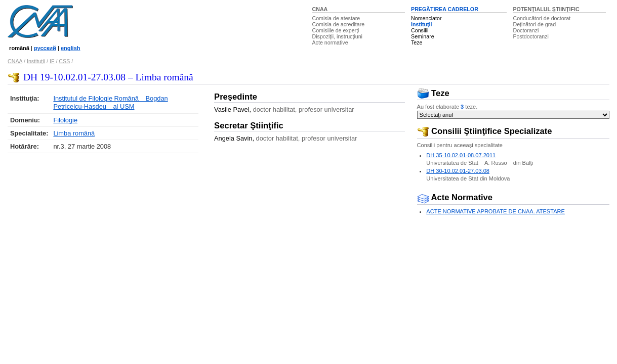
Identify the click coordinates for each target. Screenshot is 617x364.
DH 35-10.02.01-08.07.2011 (461, 155)
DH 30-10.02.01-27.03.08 (458, 171)
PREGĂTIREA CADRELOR (445, 9)
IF (52, 61)
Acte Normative (455, 197)
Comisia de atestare (336, 18)
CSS (64, 61)
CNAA (320, 9)
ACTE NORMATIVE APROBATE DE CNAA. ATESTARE (496, 211)
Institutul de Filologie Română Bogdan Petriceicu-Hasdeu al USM (110, 102)
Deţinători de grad (534, 24)
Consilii (420, 30)
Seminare (423, 36)
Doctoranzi (526, 30)
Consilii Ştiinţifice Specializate (485, 131)
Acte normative (330, 42)
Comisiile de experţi (336, 30)
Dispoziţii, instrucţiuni (338, 36)
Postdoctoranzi (531, 36)
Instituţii (421, 24)
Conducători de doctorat (542, 18)
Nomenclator (426, 18)
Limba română (74, 133)
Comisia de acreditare (339, 24)
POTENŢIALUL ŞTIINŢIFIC (546, 9)
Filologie (65, 120)
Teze (417, 42)
